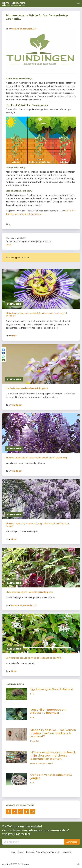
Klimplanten (14, 304)
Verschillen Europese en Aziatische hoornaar (48, 711)
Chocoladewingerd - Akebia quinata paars (30, 592)
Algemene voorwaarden (47, 852)
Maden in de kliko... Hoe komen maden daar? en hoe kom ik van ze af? (53, 733)
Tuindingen (17, 405)
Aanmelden (72, 842)
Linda (14, 336)
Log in (9, 245)
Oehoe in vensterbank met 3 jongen (51, 776)
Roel (32, 694)
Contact (30, 852)
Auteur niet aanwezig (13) (24, 29)
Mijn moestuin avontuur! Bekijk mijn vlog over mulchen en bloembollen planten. (53, 756)
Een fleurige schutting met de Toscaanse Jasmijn (34, 658)
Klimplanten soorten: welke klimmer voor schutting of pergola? (36, 314)
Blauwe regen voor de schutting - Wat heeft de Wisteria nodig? (37, 525)
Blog (13, 852)
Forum (21, 852)
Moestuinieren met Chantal (42, 763)
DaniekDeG (35, 741)
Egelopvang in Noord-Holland (52, 689)
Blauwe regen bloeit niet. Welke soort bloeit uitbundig (36, 458)
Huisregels (66, 852)
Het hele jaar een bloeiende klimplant (27, 388)
